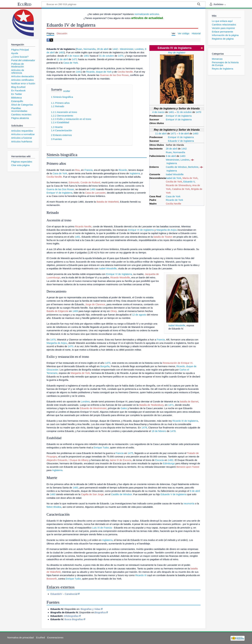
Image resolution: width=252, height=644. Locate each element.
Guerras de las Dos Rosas (114, 75)
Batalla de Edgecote (58, 311)
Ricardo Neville (83, 226)
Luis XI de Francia (102, 528)
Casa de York (173, 196)
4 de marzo (158, 112)
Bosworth (52, 579)
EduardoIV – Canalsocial (64, 594)
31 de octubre (184, 112)
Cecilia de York (174, 182)
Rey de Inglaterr (177, 53)
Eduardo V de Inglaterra (181, 141)
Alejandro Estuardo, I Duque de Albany (68, 460)
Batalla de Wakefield (108, 202)
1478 (144, 428)
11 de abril (161, 133)
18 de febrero (159, 431)
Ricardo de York (174, 200)
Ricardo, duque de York (99, 72)
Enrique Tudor (101, 447)
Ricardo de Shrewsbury (178, 185)
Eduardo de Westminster (93, 408)
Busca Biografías (74, 619)
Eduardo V (189, 182)
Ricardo (123, 170)
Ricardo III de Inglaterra (185, 421)
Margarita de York (80, 373)
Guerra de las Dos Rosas (60, 189)
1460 (93, 189)
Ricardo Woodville (120, 277)
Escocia (160, 460)
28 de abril (172, 149)
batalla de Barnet (189, 401)
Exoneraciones (55, 637)
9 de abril (184, 133)
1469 (75, 311)
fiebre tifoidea (54, 507)
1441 (79, 72)
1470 (198, 112)
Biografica (100, 612)
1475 (130, 453)
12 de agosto (139, 315)
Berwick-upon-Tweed (188, 467)
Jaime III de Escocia (121, 460)
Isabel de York (173, 178)
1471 (173, 133)
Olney (114, 311)
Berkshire (193, 167)
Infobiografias (71, 616)
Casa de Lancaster (95, 193)
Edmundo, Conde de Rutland (84, 182)
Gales (124, 408)
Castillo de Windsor (176, 167)
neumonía (189, 503)
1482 (171, 460)
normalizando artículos (147, 14)
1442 (184, 149)
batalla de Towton (163, 237)
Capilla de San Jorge (92, 494)
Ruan (169, 152)
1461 (171, 112)
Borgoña (105, 366)
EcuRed (24, 4)
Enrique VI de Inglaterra (179, 116)
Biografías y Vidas (90, 609)
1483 (196, 133)
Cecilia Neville (173, 204)
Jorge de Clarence (95, 304)
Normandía (179, 152)
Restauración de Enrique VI (178, 363)
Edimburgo (169, 463)
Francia (88, 170)
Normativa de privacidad (21, 637)
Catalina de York (181, 189)
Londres (185, 160)
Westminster (173, 160)
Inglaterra (172, 163)
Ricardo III (141, 575)
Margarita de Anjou (167, 230)
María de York (190, 178)
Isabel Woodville (175, 174)
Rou (77, 170)
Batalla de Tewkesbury (151, 405)
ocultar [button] (67, 91)
